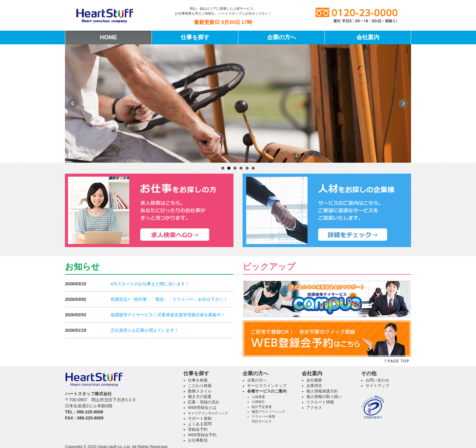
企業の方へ (282, 37)
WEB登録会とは (202, 408)
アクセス (314, 408)
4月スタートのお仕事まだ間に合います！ (150, 284)
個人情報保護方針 (322, 391)
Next (403, 104)
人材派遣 (258, 397)
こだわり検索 (200, 386)
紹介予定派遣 (262, 407)
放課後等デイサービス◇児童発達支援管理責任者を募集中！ (168, 315)
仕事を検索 (198, 380)
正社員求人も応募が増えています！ (144, 330)
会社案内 (368, 37)
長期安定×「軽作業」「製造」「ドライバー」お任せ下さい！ (169, 299)
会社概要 (314, 380)
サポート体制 (200, 419)
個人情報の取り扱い (324, 397)
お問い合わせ (377, 380)
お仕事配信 (198, 440)
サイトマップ (377, 386)
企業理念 (314, 386)
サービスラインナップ (267, 386)
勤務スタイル (200, 391)
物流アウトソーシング (268, 412)
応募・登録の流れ (204, 402)
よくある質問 (200, 424)
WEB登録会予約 (202, 435)
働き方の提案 (200, 397)
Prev (73, 104)
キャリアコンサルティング (208, 413)
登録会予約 (198, 429)
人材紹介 (258, 402)
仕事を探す (195, 37)
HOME (109, 37)
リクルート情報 (320, 402)
